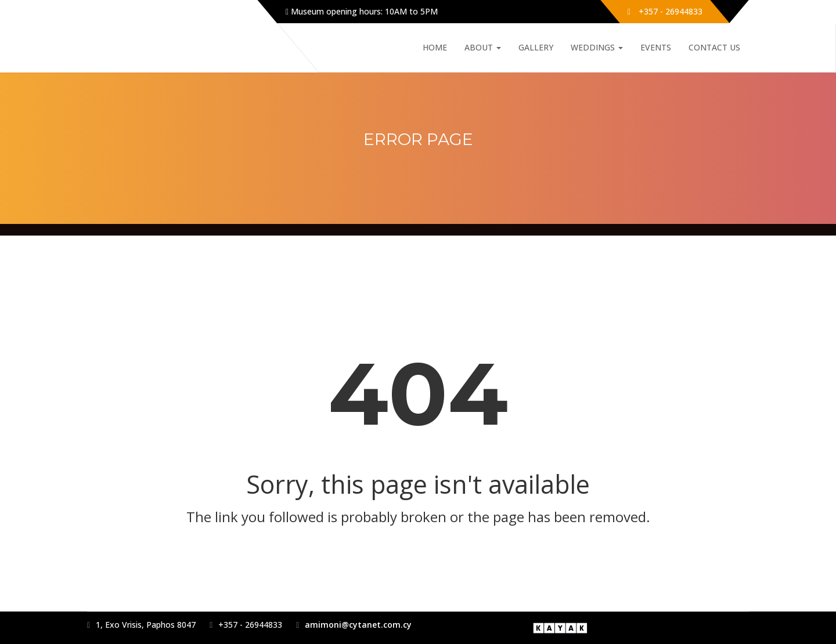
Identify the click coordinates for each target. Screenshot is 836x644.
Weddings (597, 47)
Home (435, 47)
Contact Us (714, 47)
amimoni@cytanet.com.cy (358, 625)
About (483, 47)
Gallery (536, 47)
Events (656, 47)
